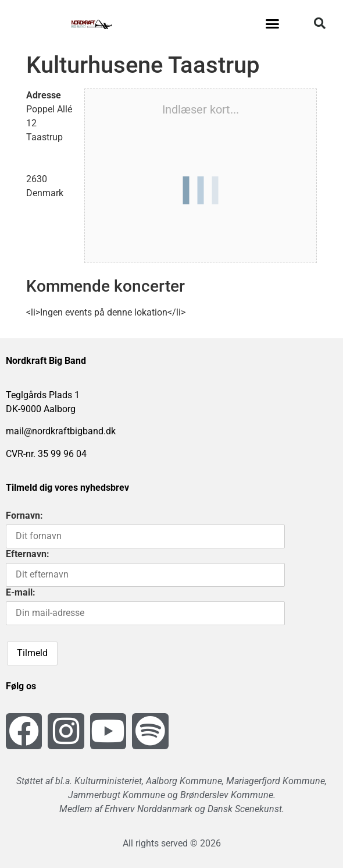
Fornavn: (24, 516)
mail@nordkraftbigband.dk (61, 431)
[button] (273, 23)
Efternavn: (28, 554)
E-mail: (21, 592)
